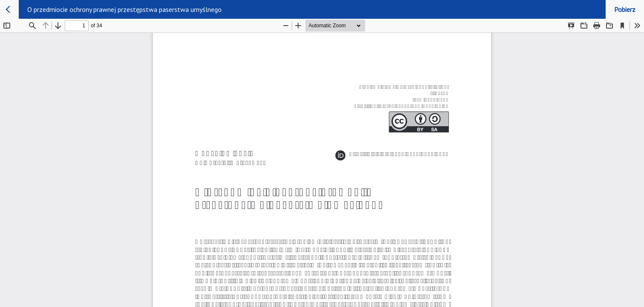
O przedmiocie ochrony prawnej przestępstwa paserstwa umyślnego (124, 9)
